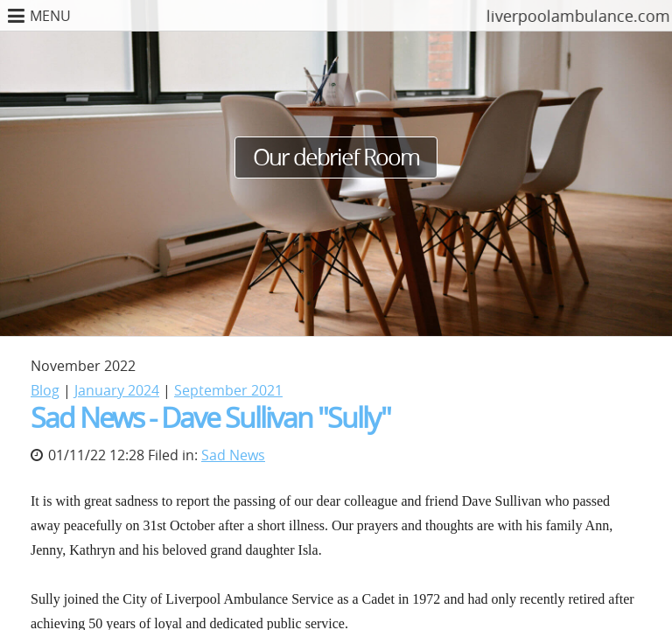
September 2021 (228, 390)
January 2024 (117, 390)
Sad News (233, 455)
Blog (45, 390)
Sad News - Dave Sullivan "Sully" (210, 417)
